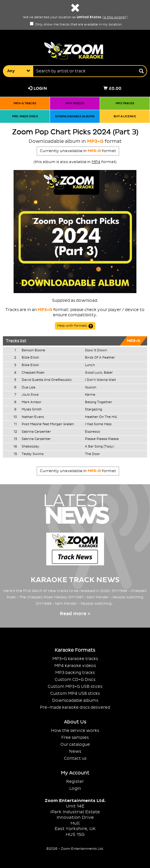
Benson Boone (33, 350)
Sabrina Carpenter (36, 432)
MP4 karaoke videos (75, 666)
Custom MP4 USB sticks (75, 694)
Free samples (75, 738)
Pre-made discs (25, 116)
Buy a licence (125, 116)
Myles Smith (32, 410)
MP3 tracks (125, 103)
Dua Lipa (28, 388)
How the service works (75, 731)
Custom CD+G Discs (75, 680)
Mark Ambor (32, 402)
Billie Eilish (30, 358)
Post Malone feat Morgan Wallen (48, 424)
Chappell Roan (33, 373)
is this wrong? (115, 17)
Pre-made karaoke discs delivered (75, 707)
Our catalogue (75, 744)
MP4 (96, 162)
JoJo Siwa (30, 395)
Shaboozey (30, 447)
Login (38, 88)
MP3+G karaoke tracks (75, 659)
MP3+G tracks (25, 103)
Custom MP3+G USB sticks (75, 687)
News (75, 751)
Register (75, 782)
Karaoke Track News (75, 580)
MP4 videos (75, 103)
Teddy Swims (33, 454)
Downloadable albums (75, 116)
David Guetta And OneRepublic (47, 380)
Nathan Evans (33, 417)
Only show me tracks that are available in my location (76, 25)
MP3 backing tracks (75, 673)
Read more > (75, 614)
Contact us (75, 758)
